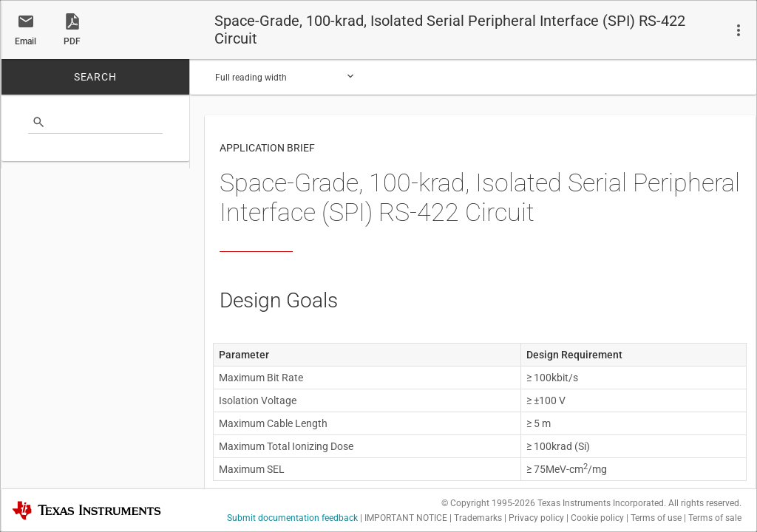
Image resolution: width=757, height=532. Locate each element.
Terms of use (656, 518)
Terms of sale (715, 518)
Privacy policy (536, 518)
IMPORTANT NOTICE (406, 518)
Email (26, 41)
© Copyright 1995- (488, 503)
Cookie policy (597, 518)
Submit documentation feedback (292, 518)
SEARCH (95, 77)
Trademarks (478, 518)
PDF (72, 41)
